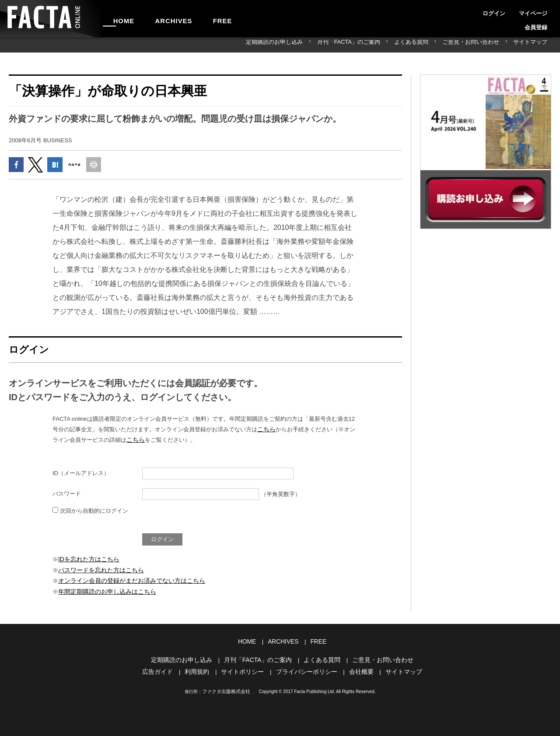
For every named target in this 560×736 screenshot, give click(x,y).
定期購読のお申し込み (325, 45)
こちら (266, 431)
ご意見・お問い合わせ (487, 45)
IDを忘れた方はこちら (87, 561)
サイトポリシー (245, 669)
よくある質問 (438, 45)
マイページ (511, 11)
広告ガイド (164, 669)
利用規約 (202, 669)
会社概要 (357, 669)
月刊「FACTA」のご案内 (387, 45)
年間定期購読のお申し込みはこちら (104, 591)
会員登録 (541, 11)
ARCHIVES (160, 18)
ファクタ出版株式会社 (226, 688)
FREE (200, 18)
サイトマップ (535, 45)
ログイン (481, 11)
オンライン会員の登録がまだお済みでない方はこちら (126, 581)
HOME (119, 18)
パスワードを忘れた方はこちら (98, 571)
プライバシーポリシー (305, 669)
